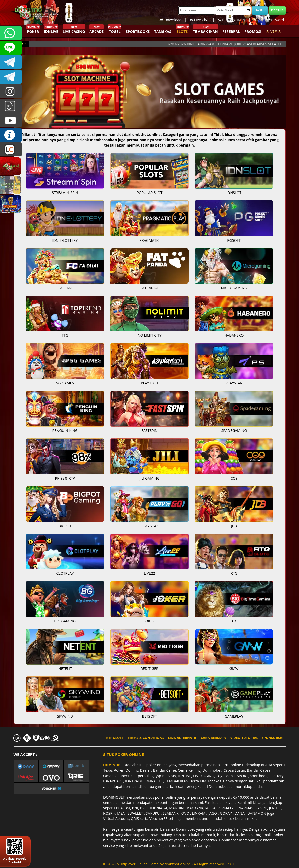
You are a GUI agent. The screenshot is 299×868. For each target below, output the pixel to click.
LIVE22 (149, 573)
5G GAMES (65, 383)
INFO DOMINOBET (11, 135)
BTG (234, 621)
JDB (234, 526)
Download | (175, 20)
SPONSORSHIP (274, 738)
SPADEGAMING (234, 431)
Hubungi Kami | (236, 20)
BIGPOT (65, 526)
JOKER (149, 621)
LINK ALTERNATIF (182, 738)
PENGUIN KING (65, 431)
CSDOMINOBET (11, 48)
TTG (65, 335)
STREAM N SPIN (65, 193)
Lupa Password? (270, 20)
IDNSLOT (234, 193)
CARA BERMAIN (214, 738)
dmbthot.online (178, 864)
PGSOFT (234, 240)
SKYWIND (65, 716)
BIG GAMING (65, 621)
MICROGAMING (234, 288)
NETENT (65, 668)
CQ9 (234, 478)
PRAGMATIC (150, 240)
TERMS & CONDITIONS (146, 738)
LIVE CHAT (11, 149)
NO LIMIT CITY (149, 335)
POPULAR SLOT (149, 193)
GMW (234, 668)
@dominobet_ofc (11, 106)
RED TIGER (149, 668)
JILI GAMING (149, 478)
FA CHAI (65, 288)
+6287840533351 (11, 33)
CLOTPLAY (65, 573)
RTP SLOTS (115, 738)
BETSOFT (150, 716)
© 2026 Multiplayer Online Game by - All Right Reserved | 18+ (169, 864)
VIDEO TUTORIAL (244, 738)
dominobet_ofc (11, 91)
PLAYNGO (150, 526)
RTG (234, 573)
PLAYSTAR (234, 383)
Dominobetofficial (11, 62)
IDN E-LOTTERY (65, 240)
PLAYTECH (149, 383)
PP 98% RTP (65, 478)
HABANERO (234, 335)
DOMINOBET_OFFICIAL (11, 77)
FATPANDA (149, 288)
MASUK (260, 10)
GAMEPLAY (234, 716)
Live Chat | (204, 20)
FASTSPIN (150, 431)
